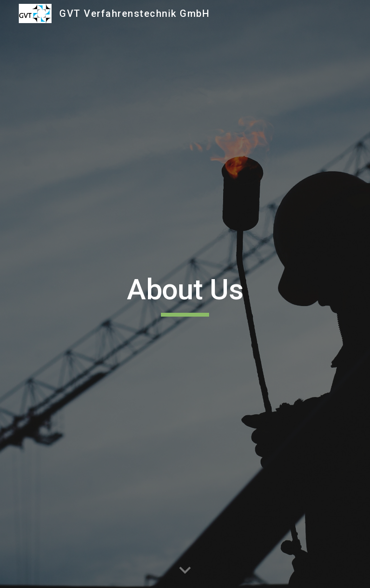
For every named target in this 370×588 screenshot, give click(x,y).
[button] (185, 571)
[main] (185, 294)
